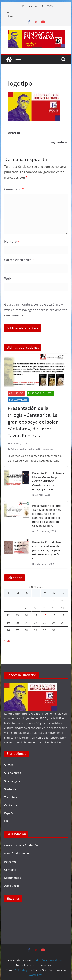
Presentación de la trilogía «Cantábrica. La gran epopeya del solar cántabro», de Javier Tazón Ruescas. (33, 422)
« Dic (7, 641)
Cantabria (11, 805)
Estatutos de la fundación (21, 845)
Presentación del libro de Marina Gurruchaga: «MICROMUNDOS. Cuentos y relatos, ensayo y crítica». (48, 481)
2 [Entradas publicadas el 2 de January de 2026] (44, 600)
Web (7, 278)
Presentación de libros (40, 393)
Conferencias (16, 393)
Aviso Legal (12, 886)
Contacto (10, 870)
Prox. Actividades (18, 400)
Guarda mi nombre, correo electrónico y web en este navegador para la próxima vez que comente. (36, 310)
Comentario (14, 189)
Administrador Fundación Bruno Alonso (32, 449)
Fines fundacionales (17, 853)
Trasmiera (11, 797)
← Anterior (12, 133)
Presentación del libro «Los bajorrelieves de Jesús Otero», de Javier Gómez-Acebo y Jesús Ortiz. (47, 550)
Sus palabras (13, 773)
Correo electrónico (19, 260)
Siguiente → (59, 142)
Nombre (12, 242)
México (9, 821)
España (9, 813)
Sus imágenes (13, 781)
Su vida (9, 765)
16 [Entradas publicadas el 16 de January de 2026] (45, 615)
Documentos (13, 878)
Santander (11, 789)
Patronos (10, 862)
